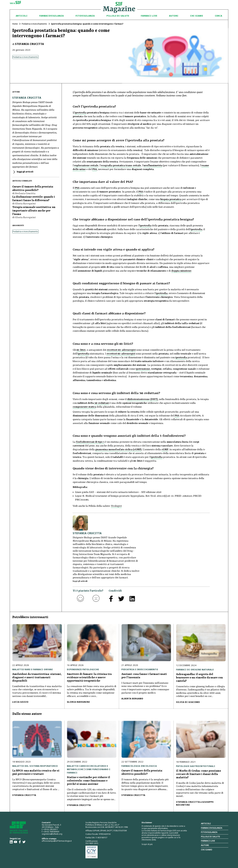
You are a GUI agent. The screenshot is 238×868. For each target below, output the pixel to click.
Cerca (219, 16)
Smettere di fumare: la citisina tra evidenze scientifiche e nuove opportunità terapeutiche (89, 677)
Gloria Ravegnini (78, 702)
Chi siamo (197, 16)
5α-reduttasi (102, 403)
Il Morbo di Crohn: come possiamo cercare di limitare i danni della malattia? (199, 774)
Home (15, 24)
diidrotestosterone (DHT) (142, 399)
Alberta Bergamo (132, 699)
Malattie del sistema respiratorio (35, 766)
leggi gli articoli (25, 172)
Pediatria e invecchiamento (34, 24)
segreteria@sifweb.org (52, 834)
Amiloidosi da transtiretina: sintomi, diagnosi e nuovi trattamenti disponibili (37, 677)
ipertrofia (81, 113)
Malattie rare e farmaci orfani (33, 669)
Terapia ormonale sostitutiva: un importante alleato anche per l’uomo (34, 211)
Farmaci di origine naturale (195, 670)
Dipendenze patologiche (83, 669)
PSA (95, 169)
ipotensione (143, 369)
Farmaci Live (149, 16)
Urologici (116, 506)
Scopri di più (147, 844)
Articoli (22, 16)
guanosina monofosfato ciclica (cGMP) (118, 450)
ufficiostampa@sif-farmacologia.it (57, 841)
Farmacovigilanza (52, 16)
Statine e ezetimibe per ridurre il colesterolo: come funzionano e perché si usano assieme (88, 781)
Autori (174, 16)
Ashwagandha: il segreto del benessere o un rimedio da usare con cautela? (199, 678)
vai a (16, 3)
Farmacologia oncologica (139, 766)
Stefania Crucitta (30, 44)
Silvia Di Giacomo (188, 702)
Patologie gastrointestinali (196, 766)
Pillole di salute (210, 837)
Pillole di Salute (118, 16)
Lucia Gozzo (20, 702)
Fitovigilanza (85, 16)
